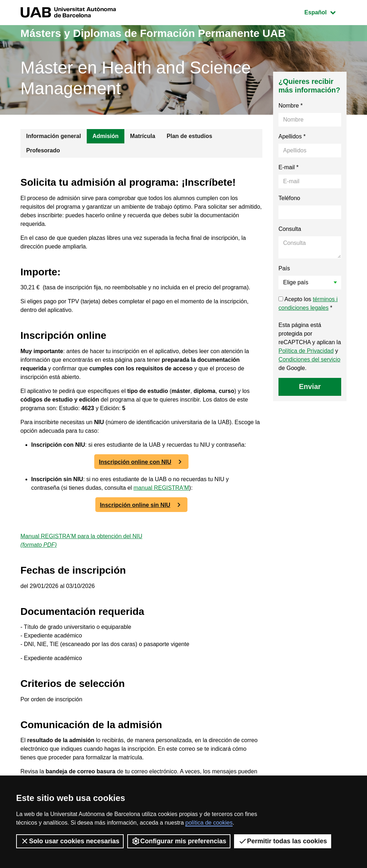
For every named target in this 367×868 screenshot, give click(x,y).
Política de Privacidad (306, 351)
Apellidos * (292, 136)
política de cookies (209, 823)
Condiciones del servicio (309, 359)
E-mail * (289, 167)
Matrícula (143, 136)
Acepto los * (308, 303)
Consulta (290, 229)
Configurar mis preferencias (179, 841)
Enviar (310, 386)
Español (325, 12)
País (284, 268)
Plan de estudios (189, 136)
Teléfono (289, 198)
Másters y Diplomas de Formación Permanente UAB (153, 33)
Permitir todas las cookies (283, 841)
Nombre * (291, 106)
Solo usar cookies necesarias (70, 841)
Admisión (106, 136)
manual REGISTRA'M (161, 488)
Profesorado (43, 150)
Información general (54, 136)
